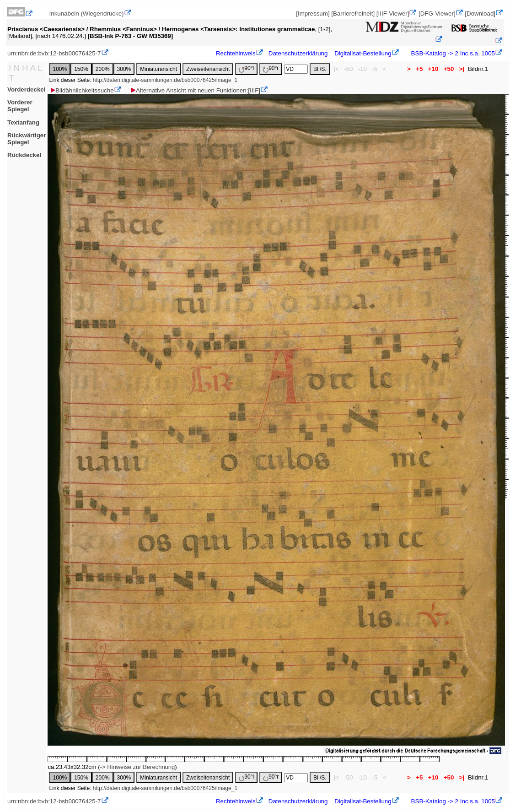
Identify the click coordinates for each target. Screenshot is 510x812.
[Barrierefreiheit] (353, 14)
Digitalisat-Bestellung (363, 53)
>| (462, 69)
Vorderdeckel (26, 89)
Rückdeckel (24, 155)
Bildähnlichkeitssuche (81, 90)
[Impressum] (313, 14)
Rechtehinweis (236, 53)
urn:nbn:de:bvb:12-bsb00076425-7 (54, 53)
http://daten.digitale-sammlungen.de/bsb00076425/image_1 (165, 80)
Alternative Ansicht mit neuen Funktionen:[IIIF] (195, 90)
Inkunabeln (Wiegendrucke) (87, 14)
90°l (246, 69)
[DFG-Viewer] (437, 14)
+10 (433, 69)
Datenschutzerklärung (298, 53)
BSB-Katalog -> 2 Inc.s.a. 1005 (452, 53)
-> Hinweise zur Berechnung (138, 767)
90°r (271, 69)
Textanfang (23, 122)
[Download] (480, 14)
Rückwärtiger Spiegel (27, 139)
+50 (449, 69)
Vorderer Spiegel (20, 106)
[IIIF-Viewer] (393, 14)
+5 (419, 69)
